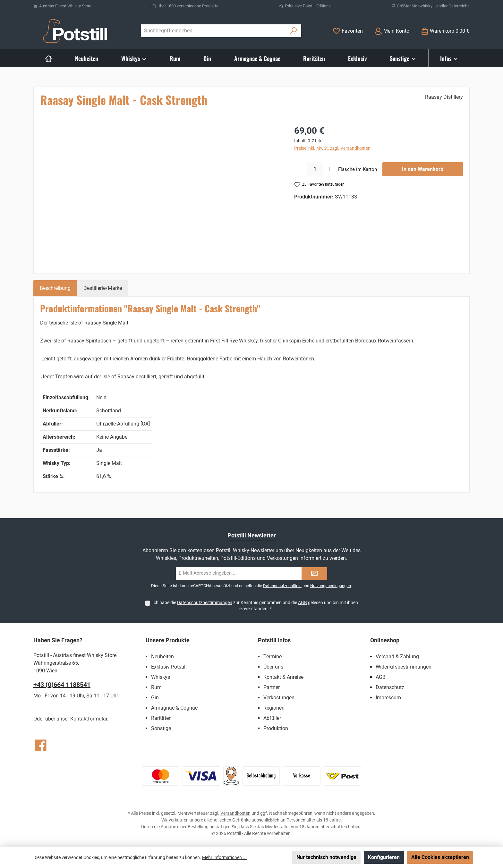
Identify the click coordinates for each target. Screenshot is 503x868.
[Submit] (314, 574)
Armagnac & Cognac (174, 708)
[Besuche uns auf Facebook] (41, 745)
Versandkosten (235, 813)
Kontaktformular (89, 719)
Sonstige (161, 728)
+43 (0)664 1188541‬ (62, 685)
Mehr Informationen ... (224, 857)
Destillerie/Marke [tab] (103, 288)
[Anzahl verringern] (301, 169)
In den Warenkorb (423, 169)
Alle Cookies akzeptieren (440, 857)
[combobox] (214, 31)
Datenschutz (390, 687)
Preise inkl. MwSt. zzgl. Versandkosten (332, 148)
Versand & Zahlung (397, 657)
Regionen (274, 708)
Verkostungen (279, 698)
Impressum (388, 698)
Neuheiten (162, 657)
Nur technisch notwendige (326, 857)
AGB (303, 603)
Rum (156, 687)
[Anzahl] (315, 169)
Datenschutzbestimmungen (205, 603)
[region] (161, 193)
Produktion (276, 728)
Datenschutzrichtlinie (282, 586)
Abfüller (272, 718)
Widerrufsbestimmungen (404, 667)
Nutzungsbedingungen (331, 586)
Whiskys (161, 677)
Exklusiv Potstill (169, 667)
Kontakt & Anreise (283, 677)
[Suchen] (294, 31)
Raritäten (161, 718)
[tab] (55, 288)
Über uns (273, 667)
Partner (272, 687)
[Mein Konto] (392, 31)
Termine (273, 657)
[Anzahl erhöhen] (329, 169)
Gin (155, 698)
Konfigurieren (384, 857)
